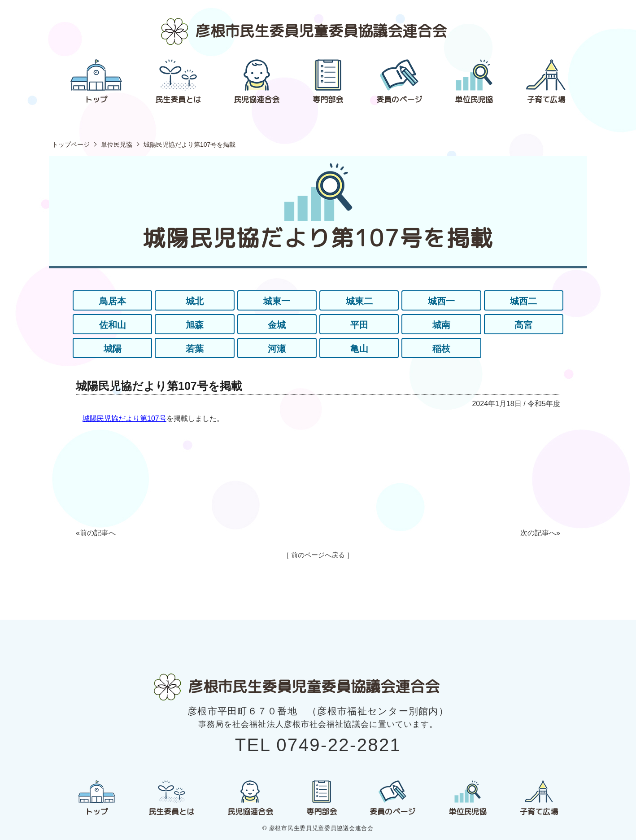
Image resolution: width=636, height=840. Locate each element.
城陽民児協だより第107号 (124, 418)
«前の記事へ (96, 533)
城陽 (113, 349)
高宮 (523, 325)
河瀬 (277, 349)
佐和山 (113, 325)
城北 (195, 301)
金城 (277, 325)
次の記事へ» (540, 533)
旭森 (195, 325)
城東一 (277, 301)
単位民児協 (117, 144)
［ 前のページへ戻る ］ (318, 555)
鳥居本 (113, 301)
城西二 (523, 301)
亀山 (359, 349)
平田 (359, 325)
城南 (441, 325)
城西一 (441, 301)
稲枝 (441, 349)
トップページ (71, 144)
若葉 (195, 349)
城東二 (359, 301)
